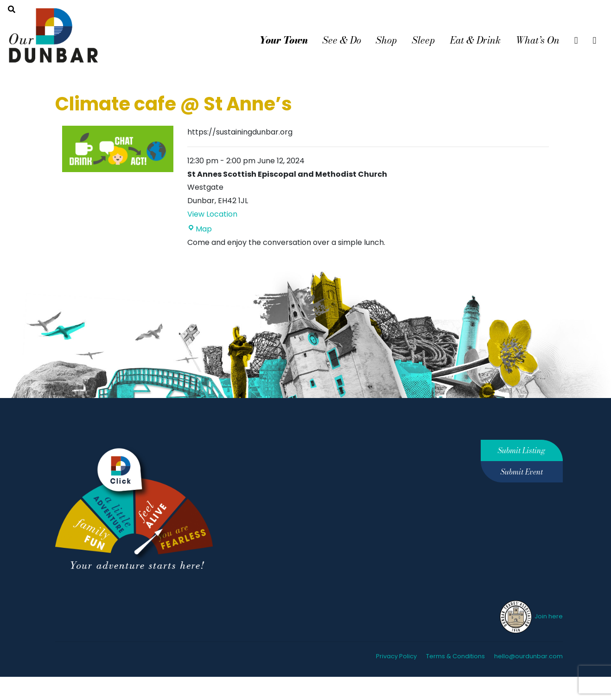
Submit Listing (522, 450)
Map (200, 229)
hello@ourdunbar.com (528, 656)
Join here (531, 616)
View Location (212, 214)
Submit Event (522, 472)
